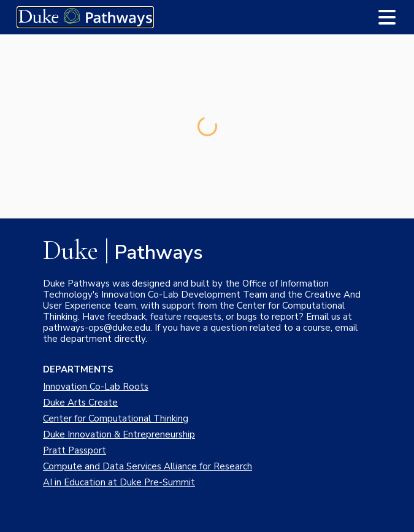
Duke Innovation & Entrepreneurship (119, 434)
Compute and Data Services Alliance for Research (148, 466)
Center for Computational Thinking (116, 418)
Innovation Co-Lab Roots (96, 387)
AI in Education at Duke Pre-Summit (119, 482)
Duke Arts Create (80, 403)
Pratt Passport (75, 450)
